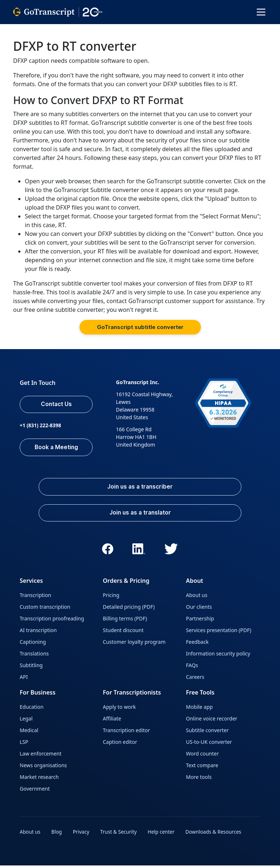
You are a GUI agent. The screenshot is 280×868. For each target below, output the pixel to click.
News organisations (43, 768)
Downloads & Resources (218, 835)
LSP (24, 745)
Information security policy (218, 657)
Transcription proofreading (52, 622)
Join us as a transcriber (140, 489)
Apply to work (119, 710)
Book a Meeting (57, 448)
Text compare (202, 768)
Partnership (200, 622)
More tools (199, 780)
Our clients (199, 610)
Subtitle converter (207, 733)
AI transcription (38, 633)
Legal (26, 722)
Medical (29, 733)
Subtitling (31, 668)
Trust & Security (120, 835)
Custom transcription (45, 610)
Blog (58, 835)
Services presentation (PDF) (219, 633)
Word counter (202, 757)
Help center (164, 835)
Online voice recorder (212, 722)
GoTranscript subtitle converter (140, 327)
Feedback (197, 645)
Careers (195, 680)
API (24, 680)
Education (32, 710)
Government (35, 792)
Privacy (83, 835)
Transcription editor (126, 733)
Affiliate (112, 722)
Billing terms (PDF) (125, 622)
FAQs (192, 668)
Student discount (123, 633)
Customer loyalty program (134, 645)
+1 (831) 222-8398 (41, 427)
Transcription (35, 598)
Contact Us (57, 405)
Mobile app (199, 710)
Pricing (111, 598)
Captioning (33, 645)
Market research (39, 780)
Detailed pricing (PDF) (129, 610)
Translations (34, 657)
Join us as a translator (140, 516)
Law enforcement (40, 757)
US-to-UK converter (209, 745)
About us (197, 598)
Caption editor (120, 745)
